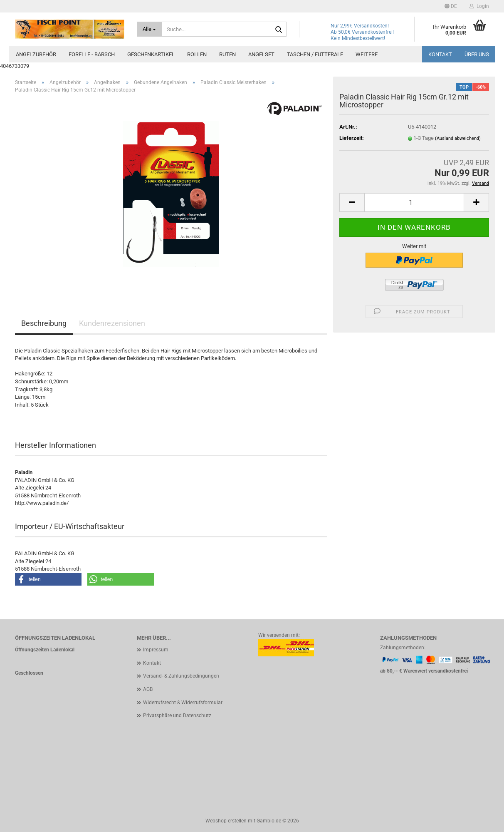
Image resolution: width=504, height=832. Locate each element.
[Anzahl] (414, 202)
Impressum (156, 650)
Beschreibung (44, 323)
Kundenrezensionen (112, 323)
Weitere (367, 54)
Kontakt (440, 54)
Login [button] (479, 6)
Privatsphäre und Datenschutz (177, 715)
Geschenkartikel (151, 54)
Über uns (477, 54)
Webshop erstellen (226, 821)
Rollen (197, 54)
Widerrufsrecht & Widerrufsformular (183, 703)
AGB (148, 689)
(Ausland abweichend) (458, 138)
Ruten (227, 54)
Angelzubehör (36, 54)
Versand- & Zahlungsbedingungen (181, 676)
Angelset (261, 54)
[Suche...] (149, 29)
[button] (451, 6)
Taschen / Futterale (315, 54)
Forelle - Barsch (92, 54)
